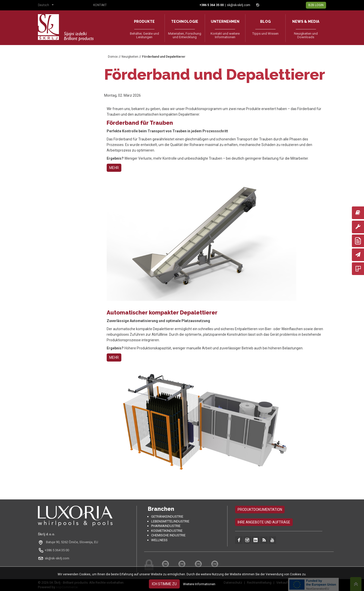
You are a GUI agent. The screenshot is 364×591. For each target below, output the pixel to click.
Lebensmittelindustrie (170, 521)
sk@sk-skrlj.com (239, 5)
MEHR (114, 168)
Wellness (159, 540)
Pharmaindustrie (166, 526)
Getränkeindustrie (167, 516)
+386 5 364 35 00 (57, 550)
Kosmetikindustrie (167, 531)
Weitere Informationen (199, 584)
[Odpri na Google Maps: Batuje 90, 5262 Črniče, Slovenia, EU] (69, 542)
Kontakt (100, 5)
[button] (47, 6)
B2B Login (316, 5)
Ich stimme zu (164, 584)
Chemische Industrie (168, 535)
